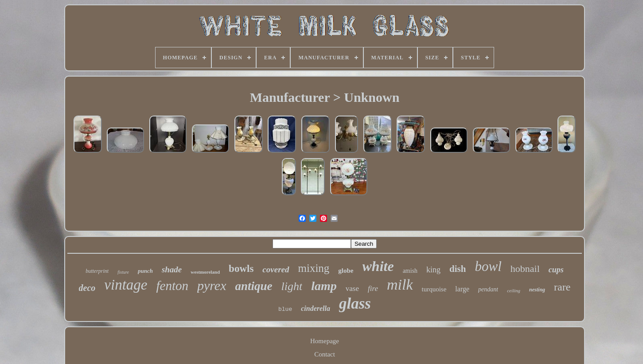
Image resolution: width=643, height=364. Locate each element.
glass (355, 304)
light (292, 286)
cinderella (316, 308)
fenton (172, 286)
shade (172, 269)
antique (254, 286)
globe (346, 271)
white (378, 266)
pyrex (212, 285)
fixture (123, 272)
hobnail (525, 269)
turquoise (434, 289)
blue (285, 309)
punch (145, 271)
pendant (488, 289)
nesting (537, 290)
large (462, 289)
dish (458, 269)
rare (562, 287)
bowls (241, 269)
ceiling (514, 290)
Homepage (325, 341)
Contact (325, 354)
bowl (488, 266)
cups (556, 270)
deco (87, 288)
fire (373, 288)
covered (276, 269)
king (433, 270)
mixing (314, 268)
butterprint (97, 271)
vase (352, 288)
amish (410, 271)
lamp (324, 286)
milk (400, 285)
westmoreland (205, 272)
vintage (126, 285)
